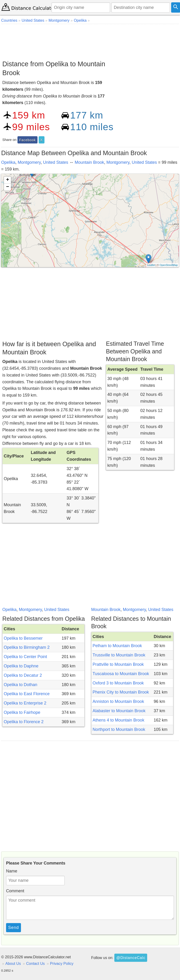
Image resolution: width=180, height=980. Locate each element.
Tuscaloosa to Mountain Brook (121, 674)
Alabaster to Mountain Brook (119, 711)
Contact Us (35, 963)
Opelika (8, 162)
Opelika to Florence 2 (24, 722)
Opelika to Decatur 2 (23, 675)
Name (12, 871)
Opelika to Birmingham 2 (27, 647)
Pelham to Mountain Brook (117, 646)
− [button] (8, 187)
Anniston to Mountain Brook (118, 701)
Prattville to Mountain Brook (118, 664)
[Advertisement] (89, 40)
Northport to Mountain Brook (119, 729)
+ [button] (8, 180)
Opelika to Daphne (21, 666)
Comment (15, 891)
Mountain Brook (89, 162)
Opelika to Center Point (25, 657)
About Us (13, 963)
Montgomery (29, 162)
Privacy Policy (62, 963)
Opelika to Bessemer (23, 638)
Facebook (27, 140)
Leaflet (151, 265)
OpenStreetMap (169, 265)
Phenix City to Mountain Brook (121, 692)
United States (56, 162)
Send (14, 928)
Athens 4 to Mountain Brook (119, 720)
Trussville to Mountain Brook (119, 655)
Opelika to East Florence (27, 694)
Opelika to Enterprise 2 (25, 703)
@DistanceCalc (131, 958)
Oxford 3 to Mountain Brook (118, 683)
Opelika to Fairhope (22, 712)
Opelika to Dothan (20, 685)
